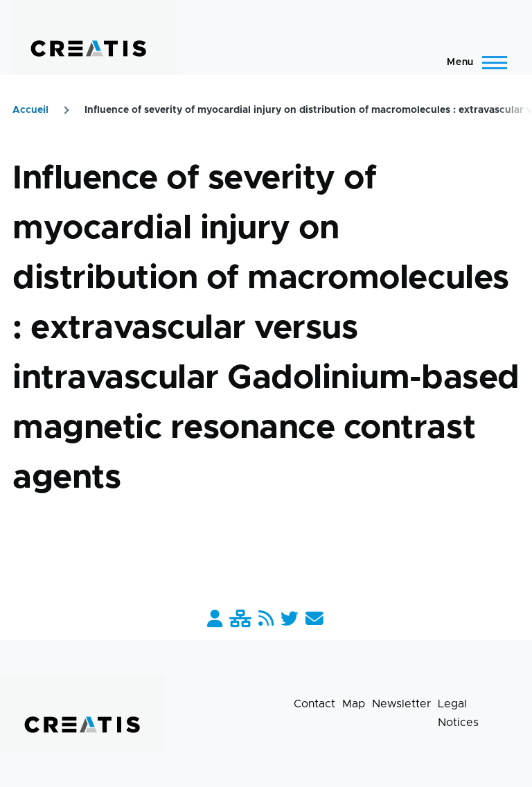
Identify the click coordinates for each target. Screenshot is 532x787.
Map (354, 704)
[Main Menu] (473, 62)
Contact (314, 704)
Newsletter (401, 704)
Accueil (30, 110)
